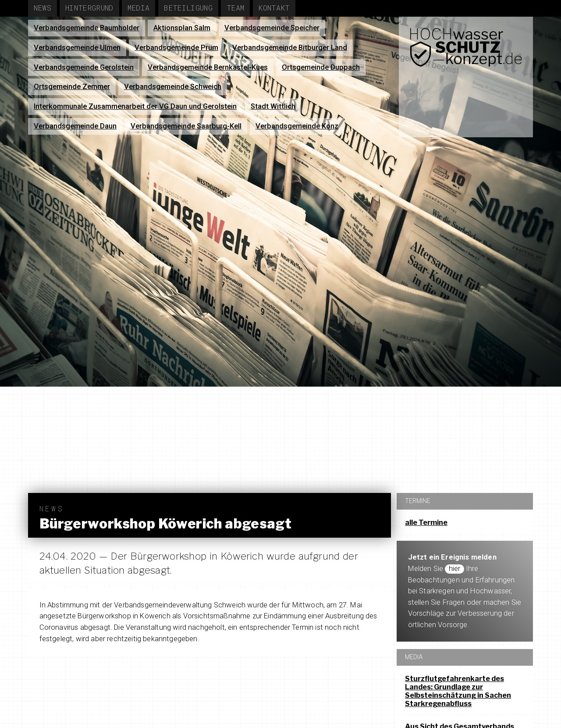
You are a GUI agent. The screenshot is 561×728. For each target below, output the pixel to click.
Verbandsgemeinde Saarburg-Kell (186, 126)
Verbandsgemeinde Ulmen (77, 48)
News (43, 8)
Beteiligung (188, 8)
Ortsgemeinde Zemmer (72, 87)
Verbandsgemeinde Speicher (272, 28)
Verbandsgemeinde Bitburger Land (290, 48)
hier (455, 569)
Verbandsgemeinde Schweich (173, 87)
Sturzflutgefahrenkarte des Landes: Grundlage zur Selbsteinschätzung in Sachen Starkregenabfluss (458, 691)
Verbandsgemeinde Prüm (176, 48)
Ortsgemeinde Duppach (321, 67)
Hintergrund (89, 8)
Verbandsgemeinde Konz (297, 126)
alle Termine (426, 523)
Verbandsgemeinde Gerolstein (84, 67)
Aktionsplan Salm (182, 28)
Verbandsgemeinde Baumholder (87, 28)
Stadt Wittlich (273, 106)
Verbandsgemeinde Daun (75, 126)
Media (139, 8)
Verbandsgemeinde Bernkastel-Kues (208, 67)
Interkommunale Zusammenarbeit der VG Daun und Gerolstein (135, 106)
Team (235, 8)
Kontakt (274, 8)
